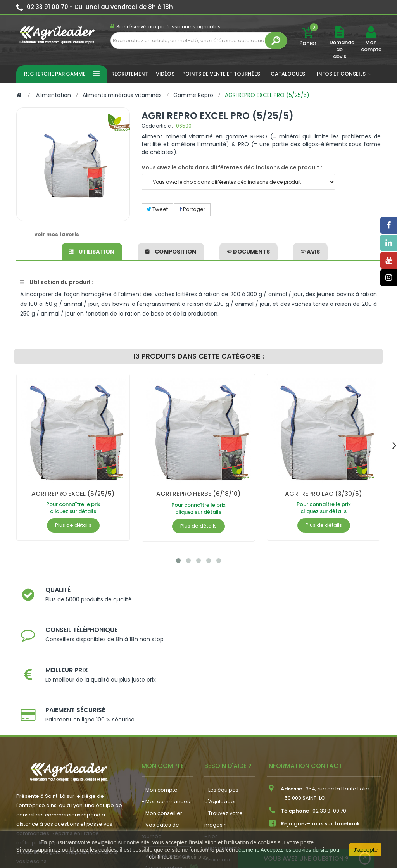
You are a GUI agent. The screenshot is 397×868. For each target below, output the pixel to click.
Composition (171, 250)
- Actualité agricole (166, 766)
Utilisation (92, 250)
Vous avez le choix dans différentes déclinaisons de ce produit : (232, 167)
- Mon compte (160, 700)
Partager (192, 209)
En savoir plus (191, 857)
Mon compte (371, 46)
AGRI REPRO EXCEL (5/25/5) (73, 494)
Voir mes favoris (57, 234)
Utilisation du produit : (57, 282)
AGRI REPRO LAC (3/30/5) (324, 494)
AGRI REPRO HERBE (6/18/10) (198, 494)
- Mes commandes (166, 712)
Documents (249, 250)
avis (310, 250)
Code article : (157, 126)
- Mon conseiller (162, 723)
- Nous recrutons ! (164, 778)
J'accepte (365, 850)
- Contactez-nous (227, 793)
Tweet (157, 209)
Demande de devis (342, 49)
